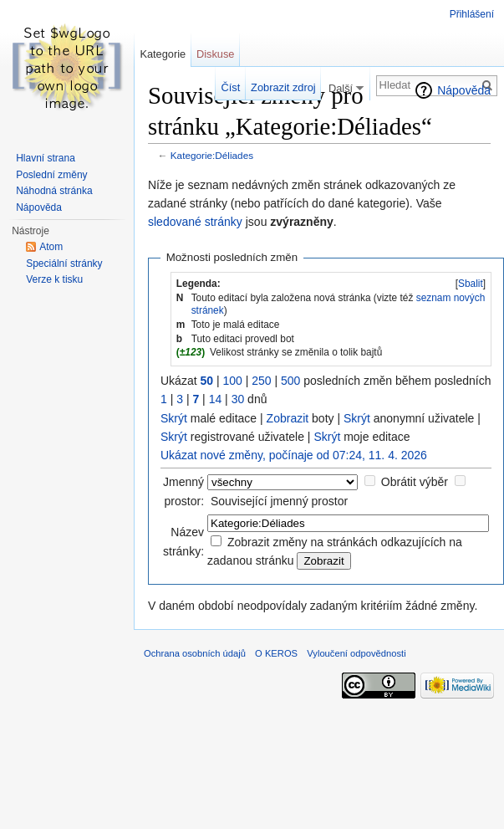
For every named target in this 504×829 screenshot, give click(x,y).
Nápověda (464, 90)
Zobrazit (288, 418)
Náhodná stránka (54, 191)
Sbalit (471, 284)
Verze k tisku (54, 279)
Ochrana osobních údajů (195, 653)
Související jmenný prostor (279, 501)
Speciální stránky (64, 264)
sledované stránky (195, 222)
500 (290, 381)
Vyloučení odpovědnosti (356, 653)
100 (232, 381)
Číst (231, 87)
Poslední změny (51, 175)
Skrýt (174, 418)
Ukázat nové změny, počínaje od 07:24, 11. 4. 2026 (294, 455)
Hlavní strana (46, 158)
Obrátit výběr (415, 482)
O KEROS (276, 653)
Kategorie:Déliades (212, 155)
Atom (51, 247)
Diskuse (216, 54)
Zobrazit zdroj (283, 87)
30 (238, 399)
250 (261, 381)
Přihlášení (472, 14)
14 (216, 399)
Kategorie (163, 54)
